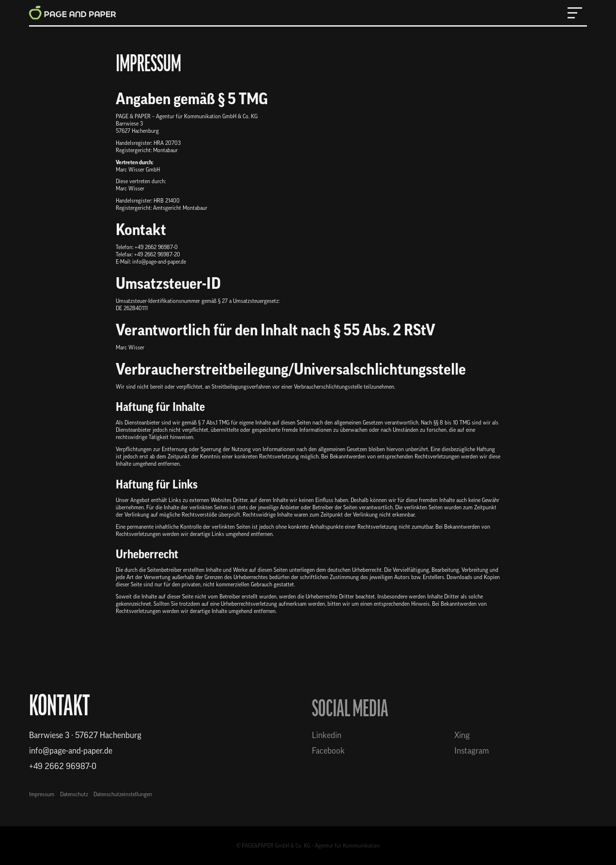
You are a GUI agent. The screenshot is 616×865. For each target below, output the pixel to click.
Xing (462, 735)
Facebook (328, 751)
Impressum (42, 794)
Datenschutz (74, 794)
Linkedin (327, 735)
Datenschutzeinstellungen (123, 794)
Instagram (471, 751)
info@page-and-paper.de (71, 751)
